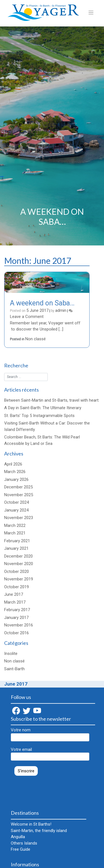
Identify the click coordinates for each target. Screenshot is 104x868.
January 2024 (16, 510)
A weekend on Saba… (42, 303)
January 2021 (16, 548)
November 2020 (19, 564)
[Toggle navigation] (91, 13)
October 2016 (17, 633)
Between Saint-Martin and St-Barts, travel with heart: (52, 400)
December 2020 (18, 556)
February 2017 (17, 610)
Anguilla (18, 837)
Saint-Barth (14, 669)
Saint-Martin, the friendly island (39, 831)
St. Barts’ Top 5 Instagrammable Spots (39, 416)
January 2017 (16, 618)
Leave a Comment (27, 317)
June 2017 (14, 594)
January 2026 (16, 479)
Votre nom (50, 734)
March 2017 (15, 602)
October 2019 (17, 587)
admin (61, 310)
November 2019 (19, 579)
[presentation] (53, 790)
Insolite (11, 654)
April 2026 (13, 464)
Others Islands (24, 843)
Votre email (50, 754)
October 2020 (17, 572)
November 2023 (19, 518)
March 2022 (15, 525)
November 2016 (19, 625)
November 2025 (19, 495)
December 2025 (18, 487)
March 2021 (15, 533)
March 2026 (15, 472)
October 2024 (17, 502)
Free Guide (21, 849)
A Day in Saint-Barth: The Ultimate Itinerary (43, 408)
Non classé (35, 339)
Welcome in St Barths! (31, 824)
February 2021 (17, 541)
